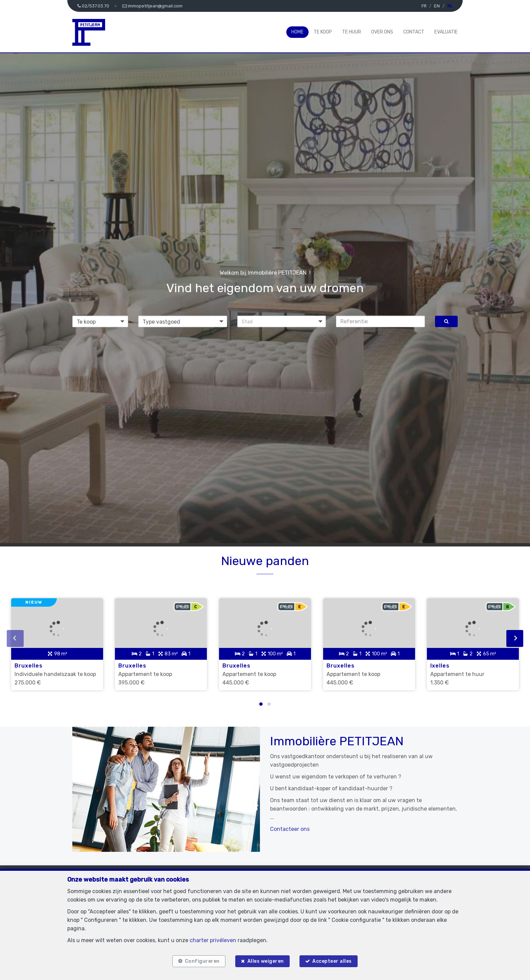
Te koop (323, 32)
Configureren (201, 961)
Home (297, 32)
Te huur (352, 32)
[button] (282, 321)
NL (450, 6)
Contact (414, 32)
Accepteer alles (334, 961)
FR (424, 6)
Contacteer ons (290, 826)
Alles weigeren (266, 961)
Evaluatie (446, 32)
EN (437, 6)
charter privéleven (213, 939)
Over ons (382, 32)
